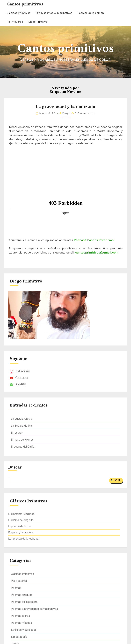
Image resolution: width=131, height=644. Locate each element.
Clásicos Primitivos (19, 13)
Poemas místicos (21, 623)
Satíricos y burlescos (24, 630)
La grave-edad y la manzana (65, 107)
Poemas (16, 588)
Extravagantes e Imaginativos (54, 13)
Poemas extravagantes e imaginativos (34, 609)
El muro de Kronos (22, 440)
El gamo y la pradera (21, 532)
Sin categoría (19, 637)
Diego (66, 113)
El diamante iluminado (21, 514)
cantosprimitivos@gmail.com (97, 252)
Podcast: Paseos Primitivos (94, 240)
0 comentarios (85, 113)
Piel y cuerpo (15, 22)
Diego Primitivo (38, 22)
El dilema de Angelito (21, 520)
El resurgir (17, 433)
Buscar (15, 467)
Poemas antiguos (22, 595)
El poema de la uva (20, 526)
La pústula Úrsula (21, 419)
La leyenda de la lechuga (23, 539)
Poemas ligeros (20, 616)
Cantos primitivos (25, 4)
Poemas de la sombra (91, 13)
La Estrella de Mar (22, 426)
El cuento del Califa (23, 447)
